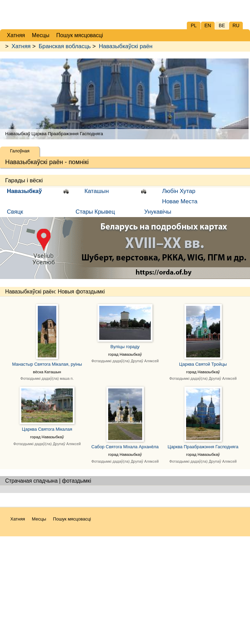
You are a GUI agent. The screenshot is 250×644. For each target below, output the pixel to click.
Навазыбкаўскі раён (126, 46)
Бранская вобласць (65, 46)
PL (194, 25)
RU (236, 25)
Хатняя (21, 46)
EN (208, 25)
